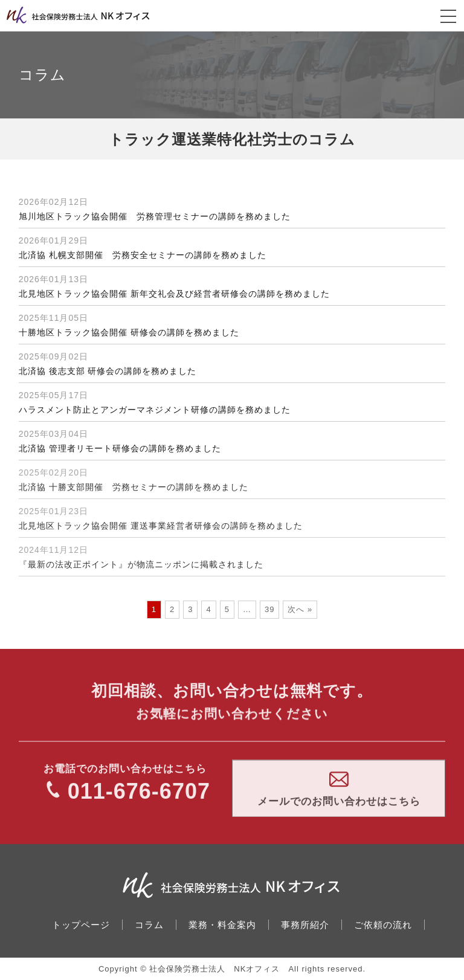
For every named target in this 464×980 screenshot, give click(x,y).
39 (269, 609)
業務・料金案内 (222, 925)
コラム (149, 925)
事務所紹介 (305, 925)
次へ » (300, 609)
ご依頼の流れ (383, 925)
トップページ (81, 925)
